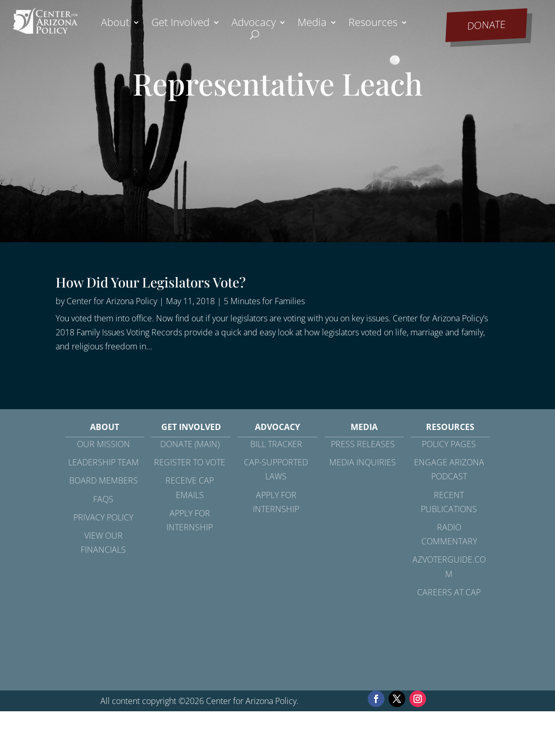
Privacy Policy (103, 517)
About (115, 24)
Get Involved (180, 24)
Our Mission (104, 444)
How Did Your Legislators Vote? (151, 282)
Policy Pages (449, 444)
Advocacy (254, 24)
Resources (373, 24)
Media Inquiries (363, 462)
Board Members (104, 480)
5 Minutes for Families (264, 301)
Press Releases (363, 444)
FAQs (103, 499)
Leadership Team (104, 462)
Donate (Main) (190, 444)
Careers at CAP (449, 592)
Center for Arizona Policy (112, 301)
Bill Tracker (276, 444)
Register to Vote (190, 462)
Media (312, 24)
